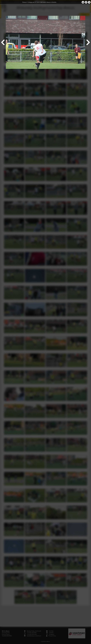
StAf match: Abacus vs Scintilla (48, 2)
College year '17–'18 (33, 2)
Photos (24, 2)
